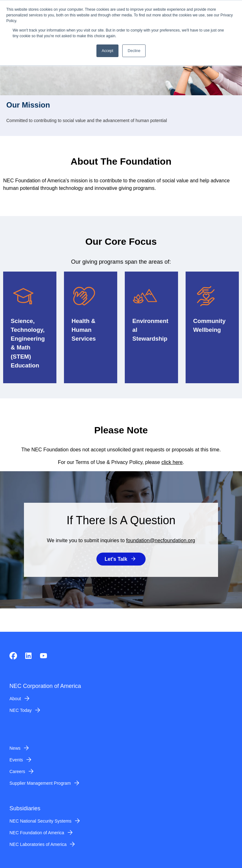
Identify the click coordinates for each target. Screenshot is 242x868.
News (15, 748)
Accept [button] (108, 51)
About (15, 699)
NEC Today (21, 710)
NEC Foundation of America (37, 833)
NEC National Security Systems (40, 821)
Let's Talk (116, 559)
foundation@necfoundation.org (161, 540)
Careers (17, 771)
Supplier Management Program (40, 783)
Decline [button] (134, 51)
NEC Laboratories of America (38, 844)
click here (172, 462)
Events (16, 760)
